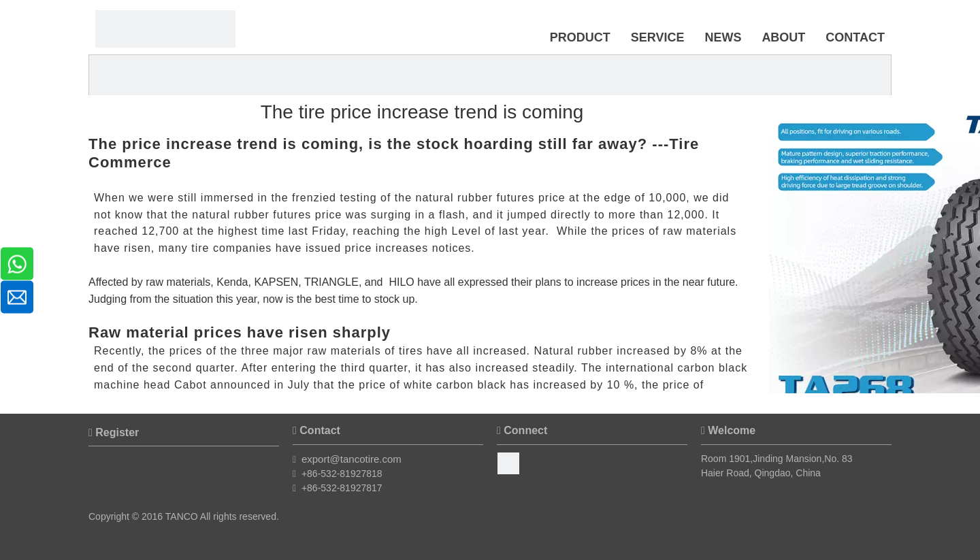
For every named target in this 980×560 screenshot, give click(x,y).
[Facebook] (508, 463)
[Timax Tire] (165, 29)
